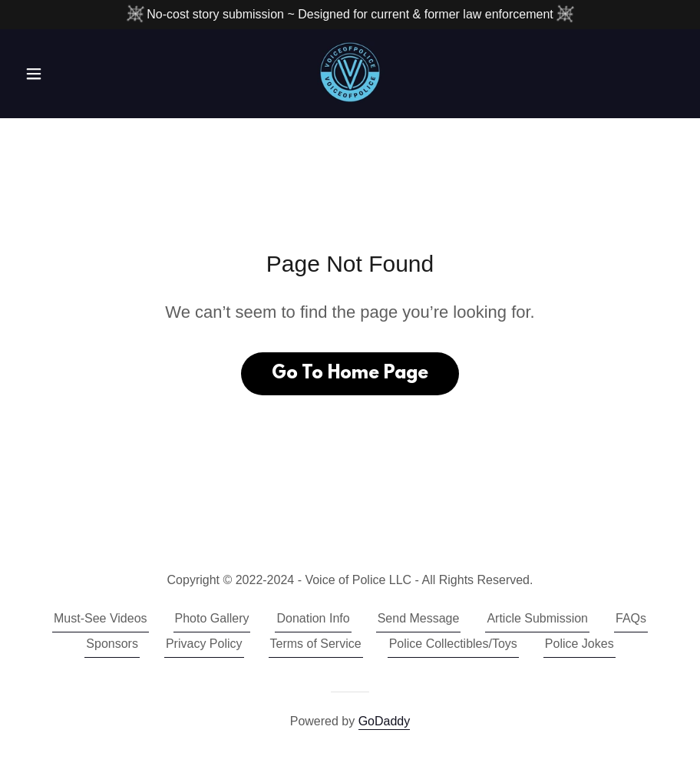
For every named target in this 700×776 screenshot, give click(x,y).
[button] (68, 74)
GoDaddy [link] (385, 721)
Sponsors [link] (112, 644)
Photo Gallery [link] (212, 618)
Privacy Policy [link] (204, 644)
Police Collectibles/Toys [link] (453, 644)
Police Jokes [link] (579, 644)
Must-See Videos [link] (101, 618)
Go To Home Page (350, 374)
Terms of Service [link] (316, 644)
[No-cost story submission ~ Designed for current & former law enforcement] (350, 15)
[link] (350, 72)
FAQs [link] (631, 618)
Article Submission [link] (537, 618)
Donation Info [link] (313, 618)
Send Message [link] (419, 618)
